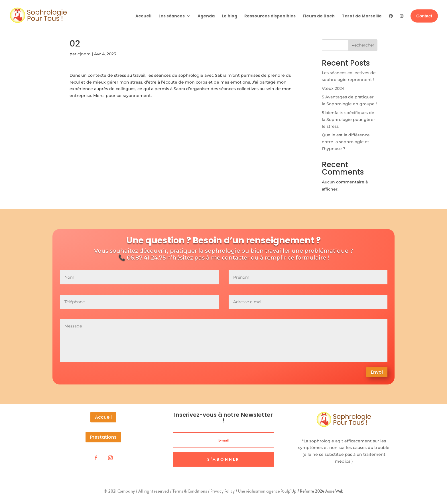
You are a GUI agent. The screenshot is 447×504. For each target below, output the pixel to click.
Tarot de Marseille (362, 16)
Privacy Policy (223, 491)
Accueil (143, 16)
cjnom (84, 54)
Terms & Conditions (190, 491)
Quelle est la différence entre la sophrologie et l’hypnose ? (346, 142)
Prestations (103, 437)
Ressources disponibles (270, 16)
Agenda (206, 16)
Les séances (172, 16)
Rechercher (363, 45)
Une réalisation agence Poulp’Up (267, 491)
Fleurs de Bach (319, 16)
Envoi (377, 372)
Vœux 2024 (333, 88)
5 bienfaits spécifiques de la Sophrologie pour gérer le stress (349, 120)
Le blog (229, 16)
